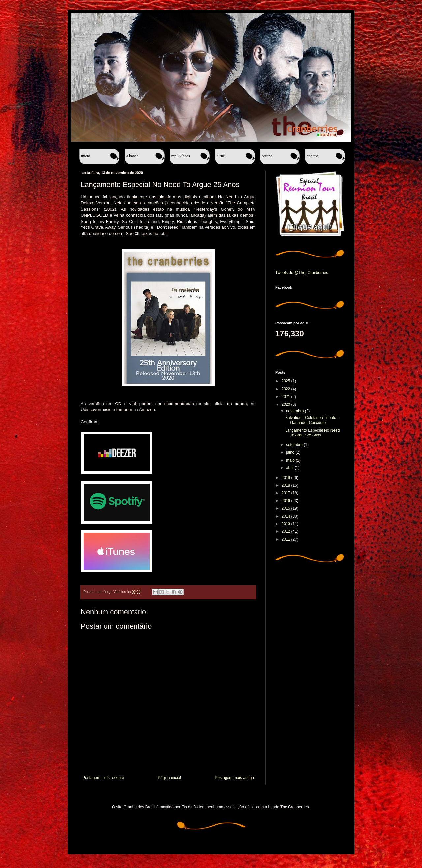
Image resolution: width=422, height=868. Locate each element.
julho (291, 452)
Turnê (221, 156)
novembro (296, 411)
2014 (286, 516)
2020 (286, 404)
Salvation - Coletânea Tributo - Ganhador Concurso (312, 420)
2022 (286, 389)
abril (290, 468)
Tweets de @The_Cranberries (302, 273)
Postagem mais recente (103, 778)
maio (291, 460)
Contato (312, 156)
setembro (295, 445)
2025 (286, 381)
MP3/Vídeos (181, 156)
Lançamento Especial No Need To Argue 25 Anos (312, 433)
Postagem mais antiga (234, 778)
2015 (286, 508)
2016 (286, 501)
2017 (286, 493)
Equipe (267, 156)
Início (86, 156)
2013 (286, 524)
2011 (286, 539)
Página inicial (169, 778)
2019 (286, 478)
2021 (286, 397)
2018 (286, 485)
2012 (286, 531)
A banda (132, 156)
